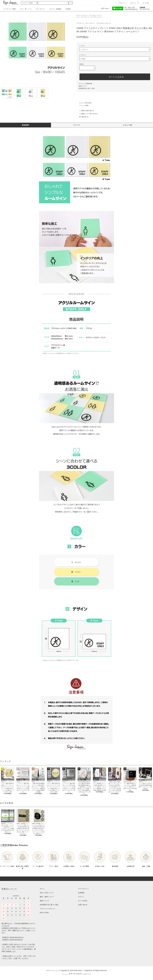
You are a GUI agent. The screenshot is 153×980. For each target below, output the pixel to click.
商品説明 (25, 125)
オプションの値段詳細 (85, 84)
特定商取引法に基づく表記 (87, 88)
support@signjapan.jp (131, 9)
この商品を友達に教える (85, 111)
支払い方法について (47, 893)
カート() (144, 3)
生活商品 (70, 9)
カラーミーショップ (53, 970)
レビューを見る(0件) (84, 103)
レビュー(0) (128, 125)
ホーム (78, 15)
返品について (83, 86)
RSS (41, 913)
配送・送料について (47, 897)
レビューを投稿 (82, 106)
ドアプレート (85, 15)
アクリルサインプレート (96, 15)
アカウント (121, 3)
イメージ (76, 125)
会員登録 (81, 893)
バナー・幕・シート (27, 9)
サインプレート (42, 9)
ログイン (132, 3)
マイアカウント (83, 889)
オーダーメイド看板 (11, 9)
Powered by (76, 974)
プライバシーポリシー (48, 909)
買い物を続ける (82, 117)
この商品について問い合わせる (87, 114)
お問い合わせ (104, 8)
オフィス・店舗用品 (57, 9)
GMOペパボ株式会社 (85, 970)
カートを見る (83, 901)
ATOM (46, 913)
